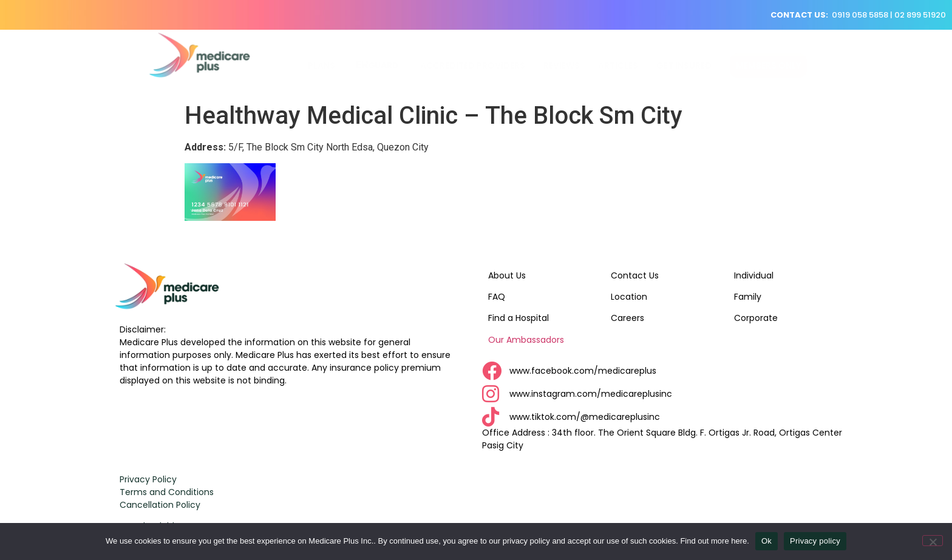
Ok (767, 541)
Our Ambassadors (526, 340)
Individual (754, 275)
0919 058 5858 (860, 15)
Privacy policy (815, 541)
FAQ (497, 297)
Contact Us (635, 275)
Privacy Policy (148, 479)
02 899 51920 (920, 15)
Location (629, 297)
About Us (507, 275)
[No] (933, 541)
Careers (627, 318)
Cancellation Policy (160, 505)
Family (748, 297)
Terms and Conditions (167, 492)
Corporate (756, 318)
